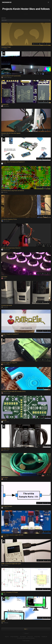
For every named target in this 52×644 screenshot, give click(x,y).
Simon (4, 164)
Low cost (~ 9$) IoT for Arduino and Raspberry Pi (13, 162)
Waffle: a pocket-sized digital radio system (11, 564)
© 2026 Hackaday (26, 641)
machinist (5, 307)
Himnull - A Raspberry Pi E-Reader (10, 592)
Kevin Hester (21, 9)
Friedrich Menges (6, 77)
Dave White (5, 135)
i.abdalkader (5, 106)
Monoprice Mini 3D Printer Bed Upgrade (11, 133)
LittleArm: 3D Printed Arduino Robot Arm (11, 248)
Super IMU (4, 420)
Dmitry (4, 336)
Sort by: (4, 18)
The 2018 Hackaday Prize (4, 340)
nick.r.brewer (5, 221)
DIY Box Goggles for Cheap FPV (9, 363)
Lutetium (4, 49)
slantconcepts (6, 250)
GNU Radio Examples (7, 506)
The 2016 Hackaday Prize (4, 53)
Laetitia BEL (5, 422)
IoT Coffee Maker (5, 449)
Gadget (3, 621)
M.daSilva (5, 565)
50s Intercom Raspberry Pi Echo (9, 219)
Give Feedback (23, 637)
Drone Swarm (5, 478)
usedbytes (5, 623)
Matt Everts (5, 451)
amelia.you (5, 537)
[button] (48, 2)
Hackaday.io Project (6, 47)
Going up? (26, 633)
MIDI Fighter (4, 277)
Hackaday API (44, 637)
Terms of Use (30, 637)
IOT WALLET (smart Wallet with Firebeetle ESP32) (13, 391)
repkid (4, 594)
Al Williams (5, 508)
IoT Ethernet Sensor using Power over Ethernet (13, 191)
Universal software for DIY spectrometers (11, 76)
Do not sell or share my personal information (26, 638)
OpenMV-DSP (5, 105)
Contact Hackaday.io (14, 637)
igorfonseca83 (6, 393)
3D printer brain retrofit (7, 305)
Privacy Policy (37, 637)
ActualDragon (6, 364)
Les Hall (4, 479)
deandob (4, 192)
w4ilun (4, 278)
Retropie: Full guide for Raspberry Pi (10, 334)
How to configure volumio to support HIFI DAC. (12, 535)
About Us (7, 637)
